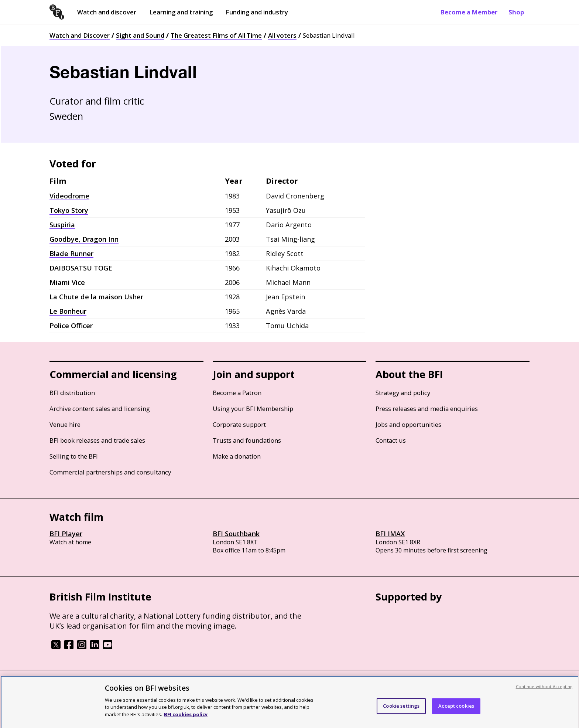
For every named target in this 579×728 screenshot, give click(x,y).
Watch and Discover (80, 35)
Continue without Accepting (544, 694)
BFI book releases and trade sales (97, 440)
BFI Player (66, 534)
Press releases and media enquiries (427, 409)
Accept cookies (456, 714)
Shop (516, 12)
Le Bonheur (68, 311)
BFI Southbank (236, 534)
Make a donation (237, 456)
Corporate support (239, 424)
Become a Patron (237, 393)
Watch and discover (107, 12)
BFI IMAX (390, 534)
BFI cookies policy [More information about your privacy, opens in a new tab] (186, 722)
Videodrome (69, 196)
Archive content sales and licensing (100, 409)
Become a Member (469, 12)
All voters (282, 35)
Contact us (391, 440)
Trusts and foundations (247, 440)
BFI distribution (72, 393)
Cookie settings (401, 714)
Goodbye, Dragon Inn (84, 239)
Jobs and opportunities (408, 424)
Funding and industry (257, 12)
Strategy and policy (403, 393)
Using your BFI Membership (253, 409)
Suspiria (62, 225)
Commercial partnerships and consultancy (110, 472)
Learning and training (181, 12)
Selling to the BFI (74, 456)
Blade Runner (71, 254)
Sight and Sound (140, 35)
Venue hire (65, 424)
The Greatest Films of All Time (216, 35)
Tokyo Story (69, 210)
